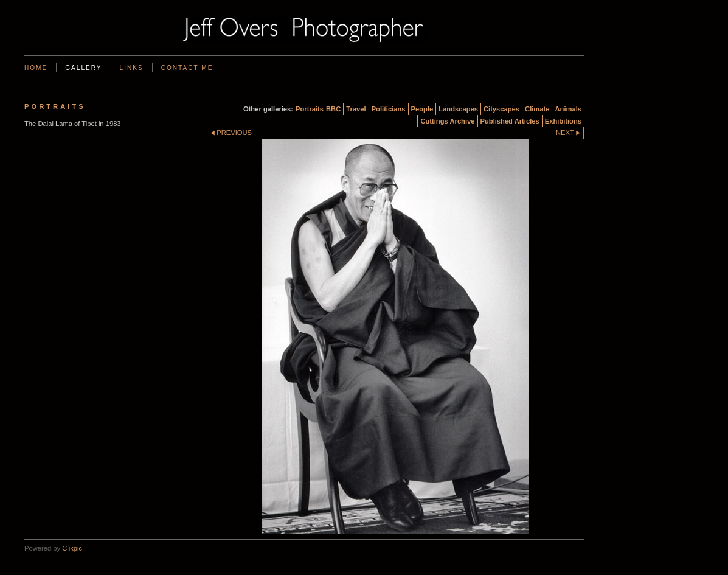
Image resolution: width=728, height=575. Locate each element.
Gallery (83, 68)
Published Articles (510, 121)
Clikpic (72, 548)
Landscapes (458, 109)
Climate (537, 109)
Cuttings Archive (447, 121)
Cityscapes (501, 109)
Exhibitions (563, 121)
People (422, 109)
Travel (356, 109)
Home (36, 68)
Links (132, 68)
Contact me (187, 68)
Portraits (310, 109)
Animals (568, 109)
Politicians (389, 109)
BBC (333, 109)
